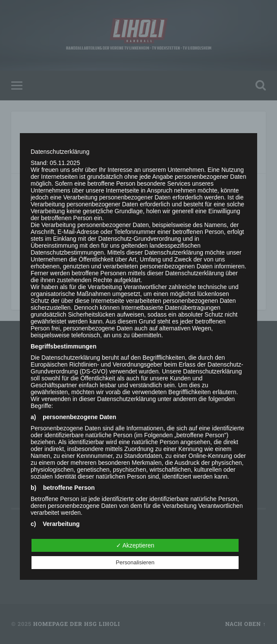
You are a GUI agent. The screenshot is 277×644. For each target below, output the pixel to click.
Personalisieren (135, 562)
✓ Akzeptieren (135, 545)
